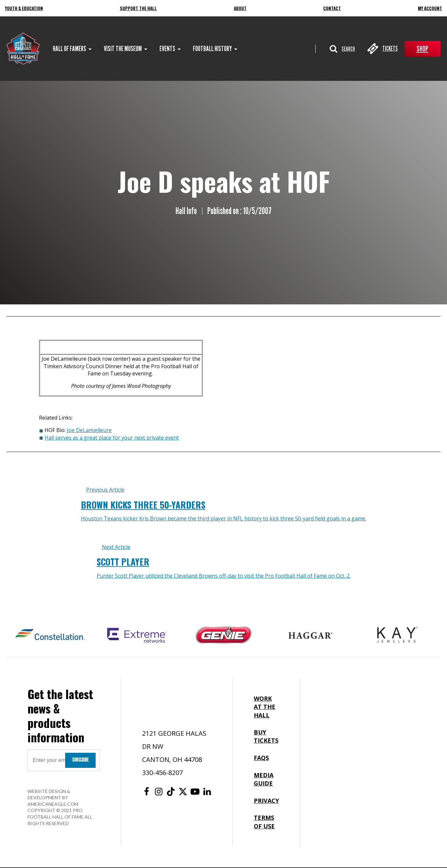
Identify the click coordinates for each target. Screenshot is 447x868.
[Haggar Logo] (310, 636)
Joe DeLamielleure (89, 431)
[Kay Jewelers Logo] (397, 636)
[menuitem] (70, 49)
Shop (422, 49)
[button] (341, 49)
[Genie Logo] (223, 636)
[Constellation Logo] (50, 636)
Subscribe (80, 760)
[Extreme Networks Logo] (137, 636)
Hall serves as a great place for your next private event (112, 438)
